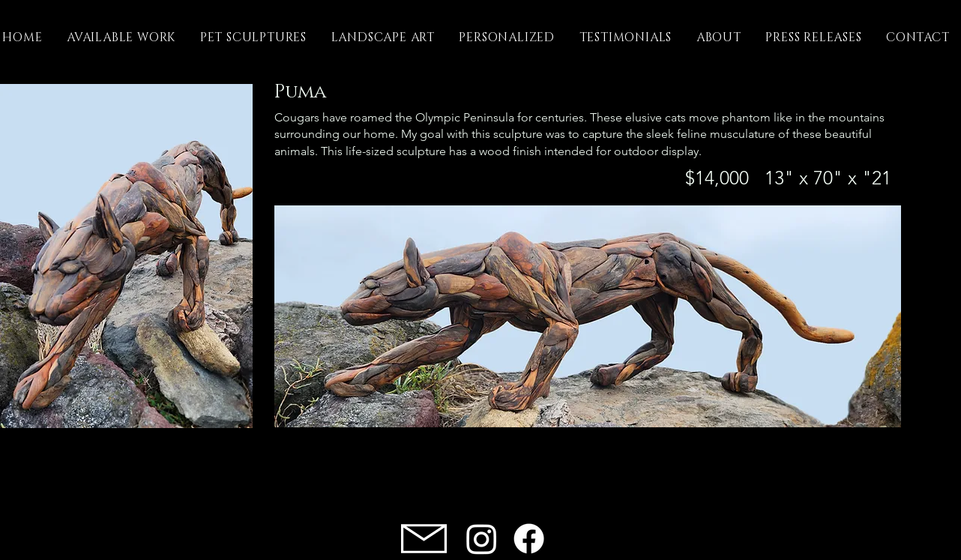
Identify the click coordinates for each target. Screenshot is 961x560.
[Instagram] (482, 539)
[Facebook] (529, 539)
